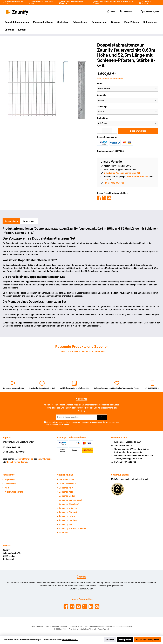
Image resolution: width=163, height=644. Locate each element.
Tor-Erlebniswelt (66, 480)
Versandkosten (76, 626)
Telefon (119, 1)
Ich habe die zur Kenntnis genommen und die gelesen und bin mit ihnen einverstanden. (83, 423)
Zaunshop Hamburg (68, 520)
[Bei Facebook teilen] (99, 197)
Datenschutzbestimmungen (67, 422)
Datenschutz (10, 484)
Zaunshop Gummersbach (71, 500)
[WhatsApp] (85, 607)
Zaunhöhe (102, 95)
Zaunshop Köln (66, 492)
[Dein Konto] (126, 12)
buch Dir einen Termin (17, 462)
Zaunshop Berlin (67, 524)
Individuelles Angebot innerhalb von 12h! (122, 173)
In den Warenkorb (138, 131)
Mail (114, 1)
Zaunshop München (68, 508)
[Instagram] (72, 607)
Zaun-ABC (64, 533)
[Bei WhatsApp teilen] (104, 197)
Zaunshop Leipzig (67, 516)
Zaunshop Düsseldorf (69, 504)
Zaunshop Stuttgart (68, 512)
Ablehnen (110, 640)
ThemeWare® (103, 629)
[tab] (11, 221)
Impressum (10, 480)
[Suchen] (111, 12)
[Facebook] (66, 607)
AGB (107, 422)
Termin (97, 4)
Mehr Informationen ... (70, 640)
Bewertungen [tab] (29, 221)
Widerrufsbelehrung (14, 492)
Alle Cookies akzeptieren (147, 640)
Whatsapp (126, 1)
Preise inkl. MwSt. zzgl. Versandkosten (110, 78)
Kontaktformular (25, 459)
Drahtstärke (103, 118)
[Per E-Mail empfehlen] (109, 197)
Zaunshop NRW (66, 488)
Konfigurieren (125, 640)
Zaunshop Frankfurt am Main (72, 528)
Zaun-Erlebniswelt (67, 484)
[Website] (97, 607)
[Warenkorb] (149, 12)
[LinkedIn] (91, 607)
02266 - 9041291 (12, 447)
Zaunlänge (102, 107)
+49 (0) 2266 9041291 (114, 183)
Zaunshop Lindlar (67, 496)
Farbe (100, 84)
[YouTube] (78, 607)
